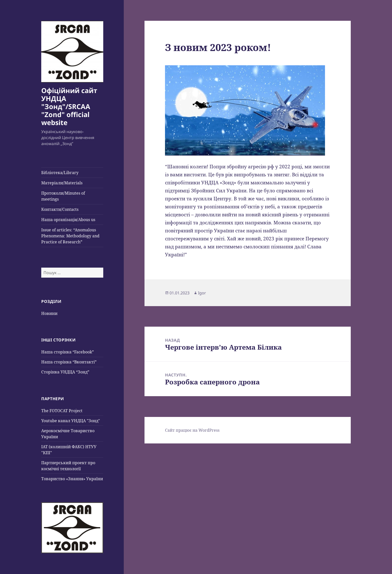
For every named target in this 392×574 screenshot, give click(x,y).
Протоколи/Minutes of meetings (63, 196)
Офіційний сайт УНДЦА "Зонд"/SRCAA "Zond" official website (69, 106)
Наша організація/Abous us (68, 220)
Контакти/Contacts (60, 209)
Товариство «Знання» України (72, 479)
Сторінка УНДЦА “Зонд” (65, 372)
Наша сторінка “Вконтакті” (69, 362)
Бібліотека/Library (60, 173)
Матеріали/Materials (62, 183)
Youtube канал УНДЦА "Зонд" (71, 421)
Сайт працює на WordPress (192, 430)
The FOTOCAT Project (62, 411)
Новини (49, 313)
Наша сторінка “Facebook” (67, 352)
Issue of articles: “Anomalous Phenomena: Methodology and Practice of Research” (70, 236)
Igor (202, 293)
